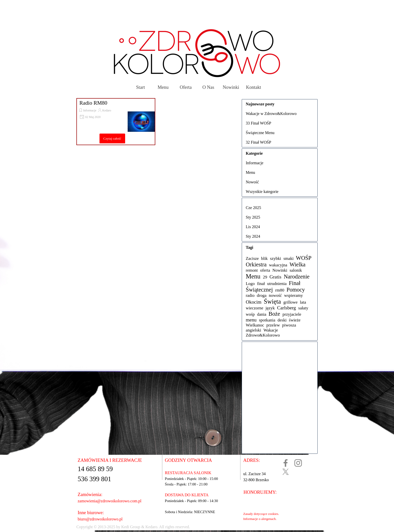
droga (262, 295)
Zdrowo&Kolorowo (263, 335)
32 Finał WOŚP (258, 142)
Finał (295, 283)
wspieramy (293, 295)
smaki (289, 258)
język (270, 308)
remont (252, 270)
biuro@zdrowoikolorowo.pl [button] (100, 519)
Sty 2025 (253, 217)
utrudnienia (277, 284)
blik (264, 258)
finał (261, 284)
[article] (116, 122)
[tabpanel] (181, 527)
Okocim (254, 302)
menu (251, 320)
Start (140, 87)
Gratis (275, 277)
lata (303, 302)
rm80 (280, 290)
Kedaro (107, 110)
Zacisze (252, 258)
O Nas (208, 87)
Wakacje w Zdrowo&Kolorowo (271, 114)
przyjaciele (292, 314)
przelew (273, 325)
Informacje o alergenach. (260, 519)
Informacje (90, 110)
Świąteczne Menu (260, 133)
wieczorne (255, 308)
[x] (286, 472)
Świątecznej (259, 290)
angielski (253, 330)
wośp (250, 314)
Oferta (186, 87)
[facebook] (286, 463)
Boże (274, 314)
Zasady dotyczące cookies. (261, 514)
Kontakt (254, 87)
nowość (275, 295)
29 (265, 277)
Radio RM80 (93, 103)
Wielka (297, 264)
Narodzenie (297, 277)
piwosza (289, 325)
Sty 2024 (253, 236)
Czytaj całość (112, 138)
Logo (250, 284)
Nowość (252, 182)
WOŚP (304, 258)
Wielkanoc (255, 325)
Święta (272, 301)
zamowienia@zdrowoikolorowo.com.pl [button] (110, 501)
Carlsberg (287, 308)
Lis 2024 (253, 227)
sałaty (303, 308)
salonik (296, 270)
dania (262, 314)
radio (250, 295)
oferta (265, 270)
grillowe (291, 302)
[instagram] (298, 463)
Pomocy (296, 290)
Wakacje (271, 330)
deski (282, 320)
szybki (275, 258)
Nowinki (231, 87)
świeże (295, 320)
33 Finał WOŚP (258, 123)
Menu (163, 87)
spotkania (267, 320)
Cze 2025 (253, 208)
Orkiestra (256, 264)
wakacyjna (278, 265)
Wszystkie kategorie (262, 192)
